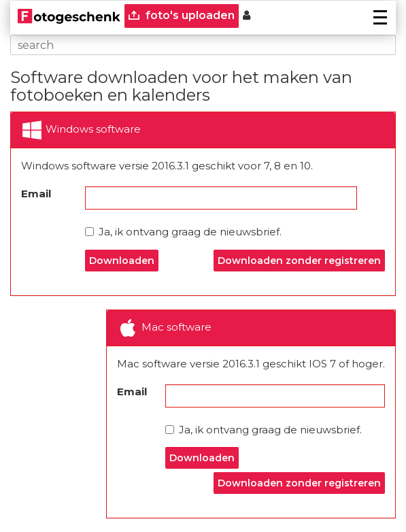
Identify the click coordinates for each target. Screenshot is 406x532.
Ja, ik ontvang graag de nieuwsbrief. (183, 232)
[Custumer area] (247, 16)
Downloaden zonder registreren (299, 261)
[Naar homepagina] (69, 16)
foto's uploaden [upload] (182, 15)
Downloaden (122, 261)
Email (36, 194)
